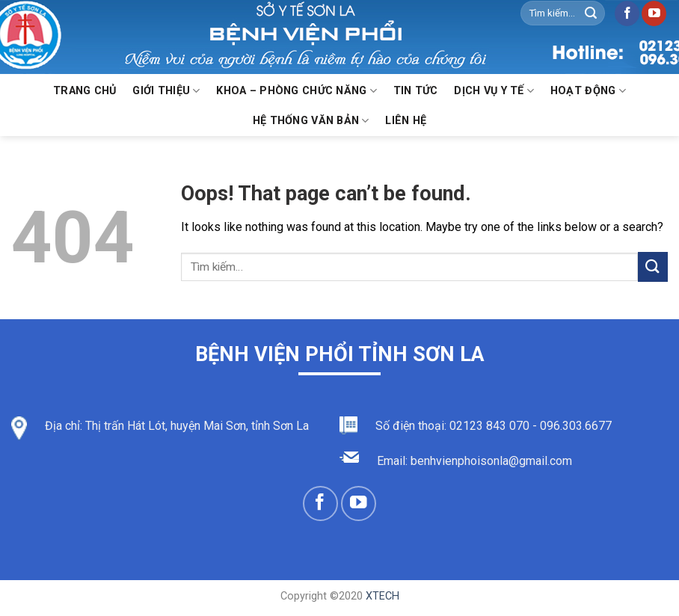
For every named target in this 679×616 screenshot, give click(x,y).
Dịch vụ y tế (494, 91)
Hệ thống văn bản (311, 121)
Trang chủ (85, 91)
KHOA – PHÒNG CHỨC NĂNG (297, 91)
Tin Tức (416, 91)
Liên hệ (406, 121)
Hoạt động (588, 91)
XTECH (382, 596)
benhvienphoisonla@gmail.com (491, 461)
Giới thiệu (166, 91)
